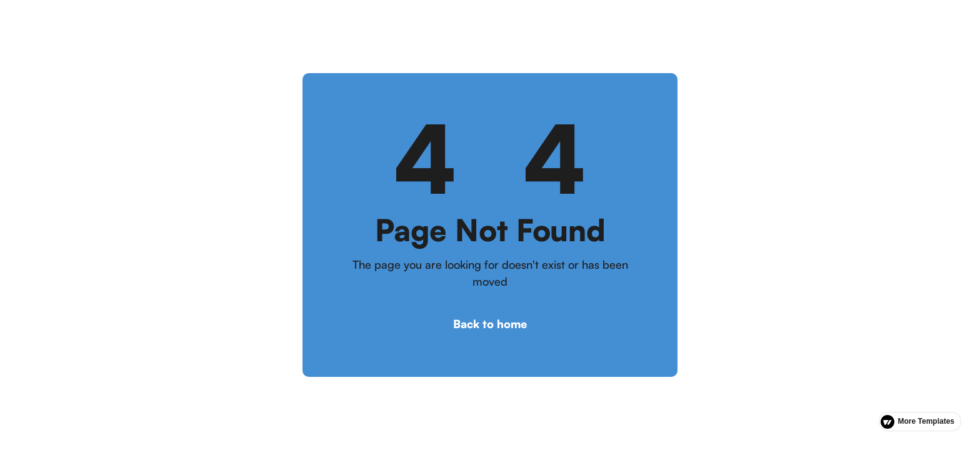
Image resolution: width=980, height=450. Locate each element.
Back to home (490, 324)
